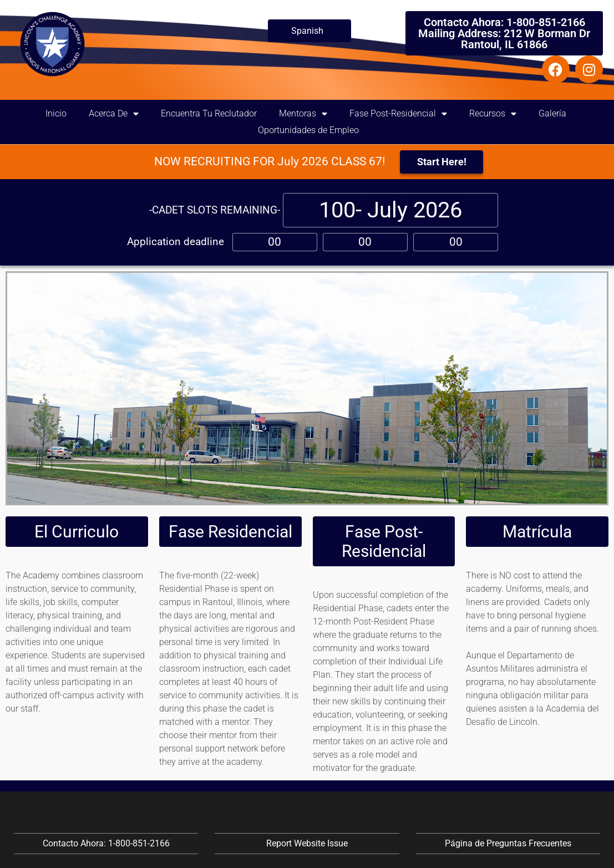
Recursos (493, 114)
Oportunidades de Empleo (308, 130)
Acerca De (114, 114)
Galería (552, 113)
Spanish (307, 31)
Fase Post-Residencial (398, 114)
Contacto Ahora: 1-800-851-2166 (106, 843)
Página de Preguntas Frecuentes (508, 843)
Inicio (56, 113)
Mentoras (303, 114)
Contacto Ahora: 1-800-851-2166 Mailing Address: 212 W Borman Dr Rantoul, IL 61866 (504, 33)
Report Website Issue (307, 843)
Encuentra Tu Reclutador (209, 113)
